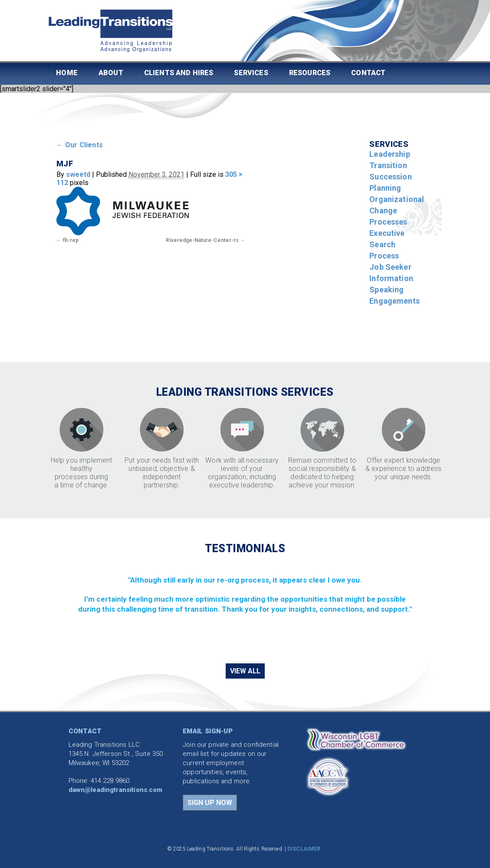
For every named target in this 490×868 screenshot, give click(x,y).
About (111, 73)
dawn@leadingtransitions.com (116, 790)
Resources (310, 73)
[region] (245, 608)
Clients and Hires (179, 73)
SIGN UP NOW (210, 803)
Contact (368, 73)
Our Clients (80, 145)
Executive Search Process (387, 244)
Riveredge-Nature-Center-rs (202, 240)
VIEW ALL (245, 671)
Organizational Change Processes (397, 210)
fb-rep (71, 240)
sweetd (78, 174)
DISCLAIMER (304, 849)
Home (67, 73)
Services (251, 73)
